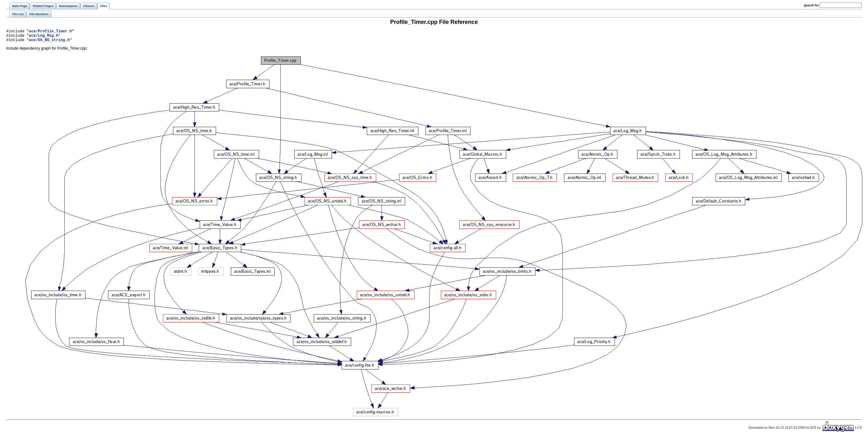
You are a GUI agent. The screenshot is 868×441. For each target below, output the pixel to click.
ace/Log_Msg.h (44, 37)
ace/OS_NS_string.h (49, 43)
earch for (811, 5)
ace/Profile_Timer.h (50, 32)
